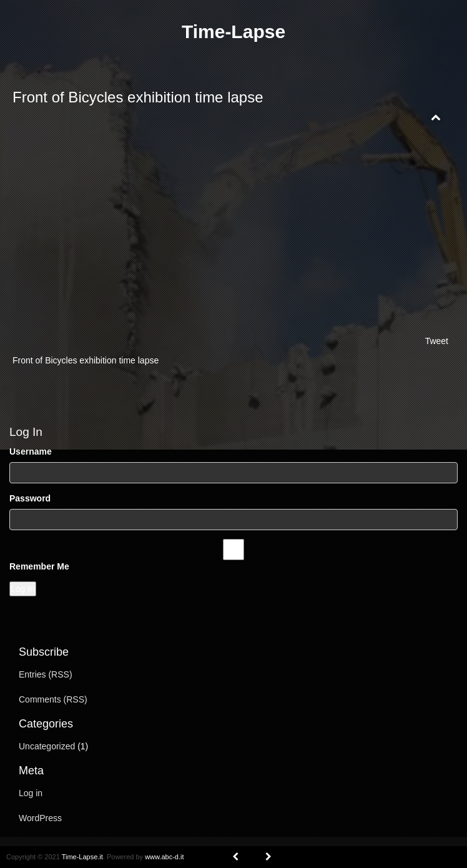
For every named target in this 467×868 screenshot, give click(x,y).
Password (30, 498)
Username (31, 451)
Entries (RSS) (46, 674)
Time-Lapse (234, 32)
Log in (31, 793)
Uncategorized (47, 746)
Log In (23, 589)
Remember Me (39, 566)
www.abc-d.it (164, 857)
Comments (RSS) (53, 699)
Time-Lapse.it (82, 857)
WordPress (40, 818)
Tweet (437, 341)
